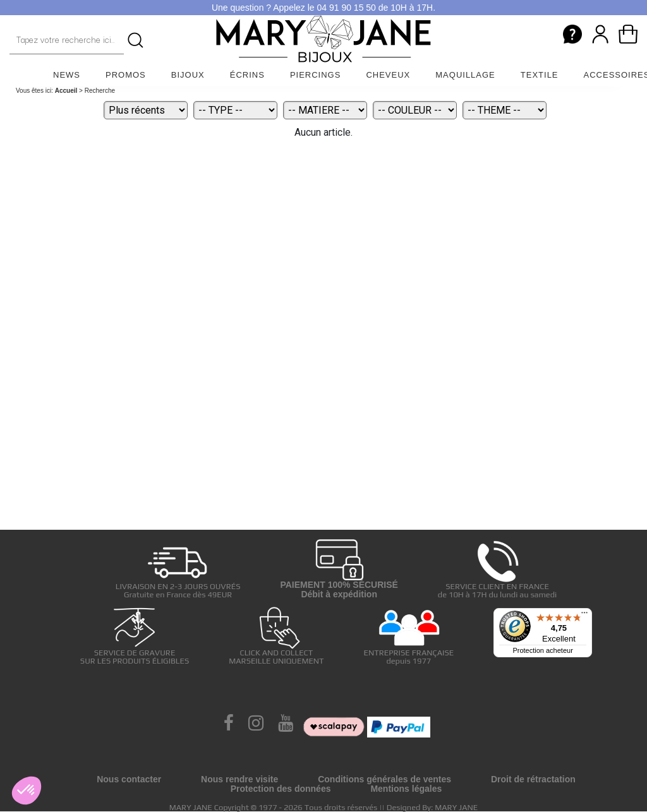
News (67, 75)
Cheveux (388, 75)
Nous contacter (129, 779)
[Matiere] (325, 110)
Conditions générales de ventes (384, 779)
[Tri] (146, 110)
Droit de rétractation (533, 779)
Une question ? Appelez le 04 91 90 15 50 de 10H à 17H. (323, 8)
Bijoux (188, 75)
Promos (126, 75)
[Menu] (584, 616)
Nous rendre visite (239, 779)
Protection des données (281, 789)
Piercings (316, 75)
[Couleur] (415, 110)
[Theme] (505, 110)
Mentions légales (406, 789)
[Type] (235, 110)
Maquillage (465, 75)
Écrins (247, 75)
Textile (540, 75)
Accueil (66, 91)
